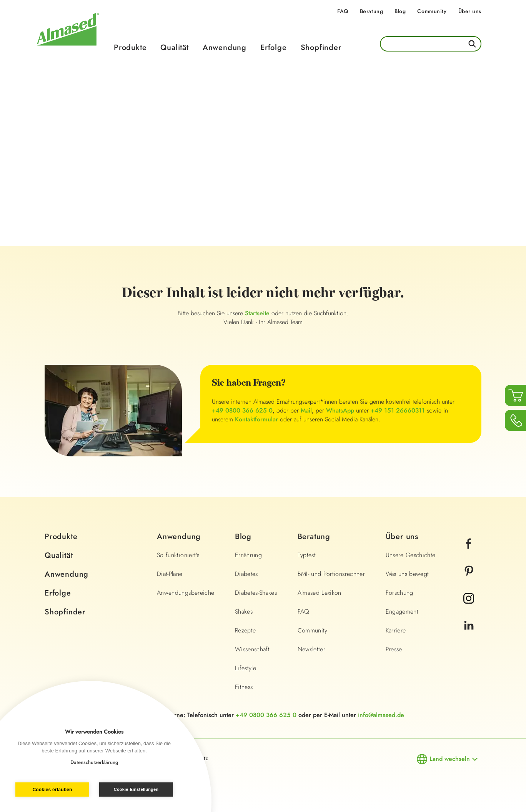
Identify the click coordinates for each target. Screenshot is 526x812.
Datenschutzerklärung (94, 762)
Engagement (402, 611)
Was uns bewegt (407, 574)
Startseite (258, 313)
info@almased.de (381, 715)
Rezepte (245, 630)
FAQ (343, 11)
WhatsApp (340, 410)
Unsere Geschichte (411, 555)
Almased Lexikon (320, 593)
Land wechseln (450, 759)
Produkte (130, 47)
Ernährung (248, 555)
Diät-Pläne (170, 574)
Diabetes (246, 574)
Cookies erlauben (52, 790)
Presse (394, 649)
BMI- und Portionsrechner (331, 574)
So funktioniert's (178, 555)
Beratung (371, 11)
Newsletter (312, 649)
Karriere (396, 630)
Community (432, 11)
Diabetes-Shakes (256, 593)
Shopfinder (321, 47)
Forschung (399, 593)
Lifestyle (246, 668)
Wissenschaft (252, 649)
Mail (306, 410)
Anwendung (225, 47)
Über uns (470, 11)
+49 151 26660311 (398, 410)
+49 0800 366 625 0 (242, 410)
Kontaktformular (256, 419)
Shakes (244, 611)
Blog (400, 11)
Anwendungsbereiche (186, 593)
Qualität (174, 47)
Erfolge (274, 47)
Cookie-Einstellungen (136, 789)
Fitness (244, 687)
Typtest (307, 555)
